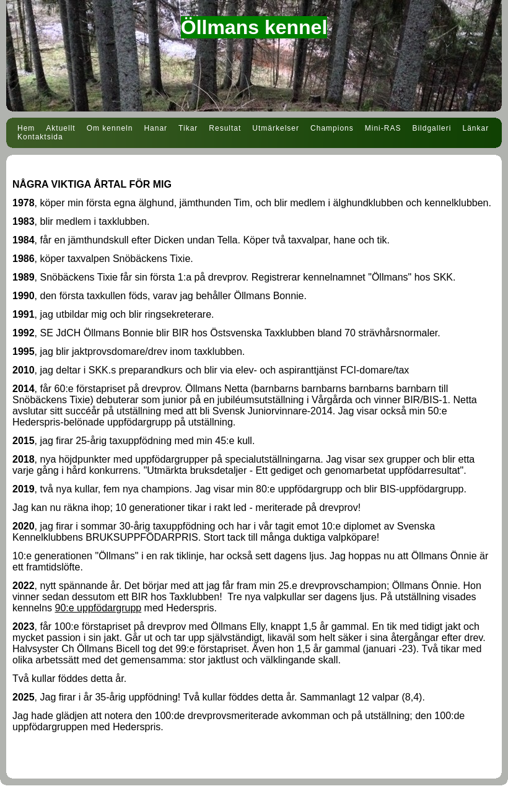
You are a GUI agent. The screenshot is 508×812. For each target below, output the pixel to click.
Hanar (155, 128)
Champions (332, 128)
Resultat (225, 128)
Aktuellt (60, 128)
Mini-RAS (383, 128)
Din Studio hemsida (254, 805)
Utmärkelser (276, 128)
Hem (26, 128)
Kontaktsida (40, 137)
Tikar (188, 128)
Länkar (475, 128)
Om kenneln (110, 128)
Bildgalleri (431, 128)
